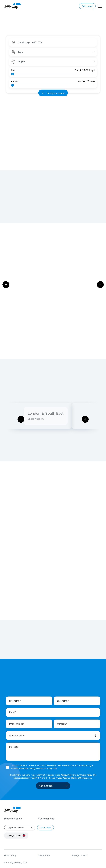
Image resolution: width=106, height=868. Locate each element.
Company (62, 724)
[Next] (100, 285)
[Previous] (6, 285)
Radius (15, 81)
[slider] (13, 74)
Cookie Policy (86, 775)
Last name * (63, 701)
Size (13, 70)
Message (14, 747)
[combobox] (32, 42)
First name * (15, 701)
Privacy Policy (67, 775)
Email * (13, 712)
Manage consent (79, 855)
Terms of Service (79, 778)
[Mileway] (12, 6)
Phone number (17, 724)
